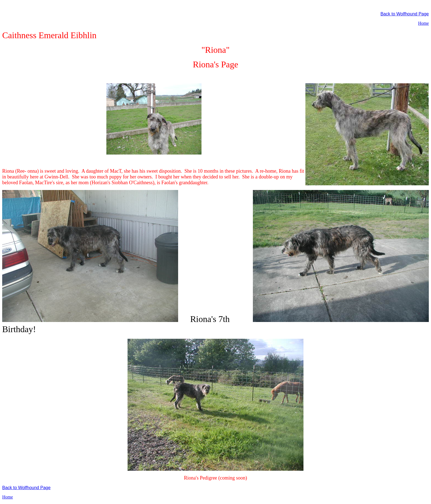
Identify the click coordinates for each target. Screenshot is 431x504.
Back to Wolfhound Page (405, 14)
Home (423, 23)
